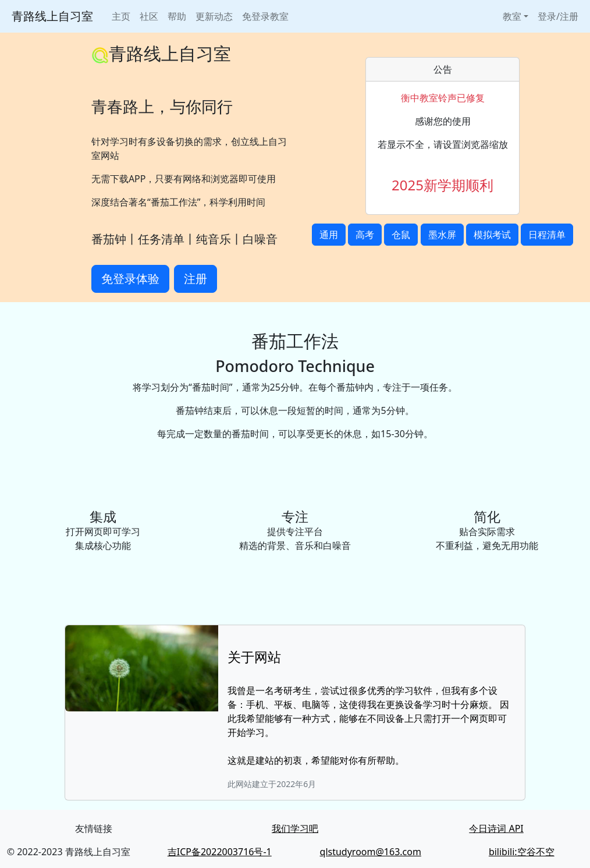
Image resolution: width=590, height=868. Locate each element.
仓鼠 (401, 235)
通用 (329, 235)
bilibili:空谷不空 (522, 852)
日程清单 (547, 235)
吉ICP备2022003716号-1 (220, 852)
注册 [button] (196, 279)
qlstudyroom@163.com (371, 852)
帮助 (177, 16)
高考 (365, 235)
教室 (512, 16)
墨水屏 (442, 235)
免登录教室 (265, 16)
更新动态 (214, 16)
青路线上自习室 (52, 16)
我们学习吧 (295, 828)
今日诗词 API (496, 828)
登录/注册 (558, 16)
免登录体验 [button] (130, 279)
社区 (149, 16)
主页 (121, 16)
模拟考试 (492, 235)
